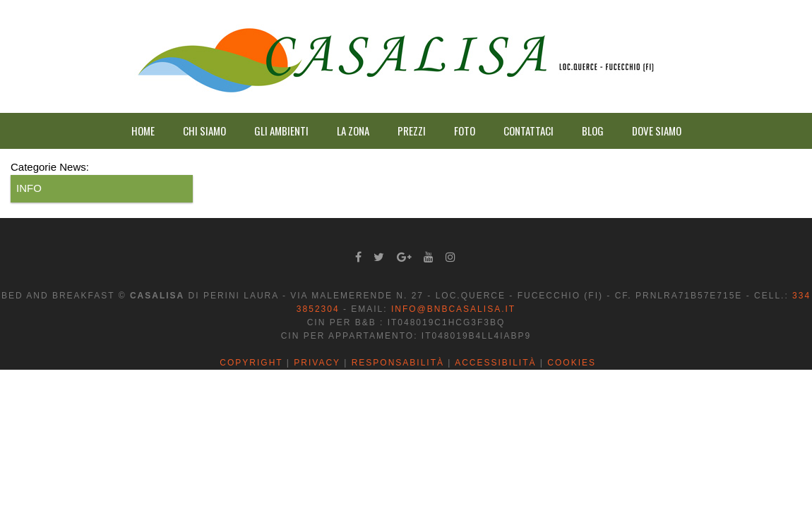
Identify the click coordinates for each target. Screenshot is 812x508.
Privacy (317, 363)
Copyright (251, 363)
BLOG (593, 131)
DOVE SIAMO (657, 131)
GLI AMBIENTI (281, 131)
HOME (143, 131)
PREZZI (412, 131)
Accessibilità (495, 363)
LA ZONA (353, 131)
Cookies (572, 363)
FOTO (465, 131)
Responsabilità (398, 363)
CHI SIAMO (204, 131)
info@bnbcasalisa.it (453, 309)
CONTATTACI (529, 131)
